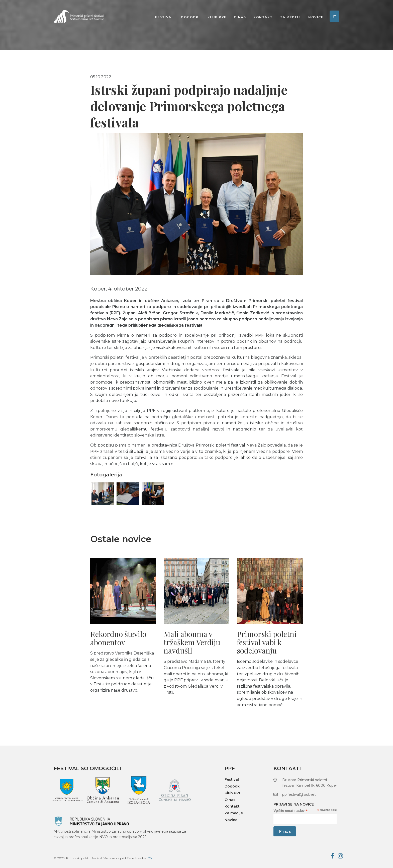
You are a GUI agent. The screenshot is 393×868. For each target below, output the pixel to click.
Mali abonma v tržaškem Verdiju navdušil (192, 642)
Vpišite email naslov (290, 811)
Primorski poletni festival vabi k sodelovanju (267, 642)
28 (150, 858)
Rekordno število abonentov (118, 638)
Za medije (291, 17)
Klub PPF (217, 17)
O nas (240, 17)
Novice (316, 17)
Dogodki (190, 17)
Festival (164, 17)
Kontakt (263, 17)
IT (334, 16)
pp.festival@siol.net (299, 794)
